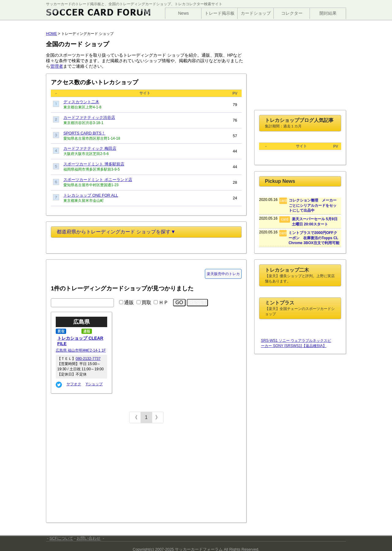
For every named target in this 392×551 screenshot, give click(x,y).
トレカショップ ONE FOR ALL (91, 195)
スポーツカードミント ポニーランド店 (98, 180)
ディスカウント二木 (81, 102)
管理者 (57, 66)
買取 (146, 302)
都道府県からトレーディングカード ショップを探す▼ (116, 232)
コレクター (292, 13)
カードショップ (256, 13)
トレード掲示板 (220, 13)
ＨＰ (164, 302)
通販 (129, 302)
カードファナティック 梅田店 (90, 148)
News (183, 13)
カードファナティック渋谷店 (89, 117)
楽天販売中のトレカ (223, 274)
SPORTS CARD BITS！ (84, 133)
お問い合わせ (89, 538)
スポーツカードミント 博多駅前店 (94, 164)
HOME (51, 34)
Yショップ (94, 384)
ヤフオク (74, 384)
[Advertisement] (97, 474)
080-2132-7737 (88, 359)
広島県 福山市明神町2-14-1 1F (81, 350)
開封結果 (328, 13)
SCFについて (61, 538)
